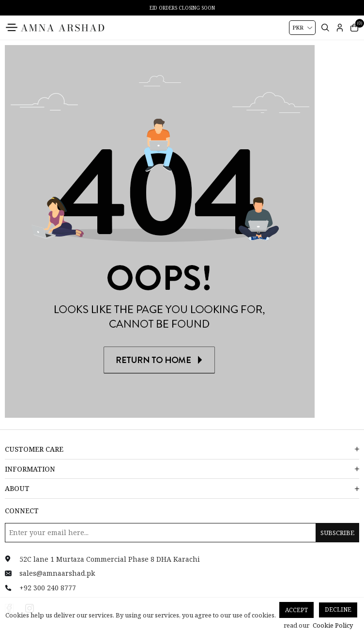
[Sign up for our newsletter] (182, 533)
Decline (338, 609)
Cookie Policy (333, 625)
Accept (296, 610)
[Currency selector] (302, 28)
